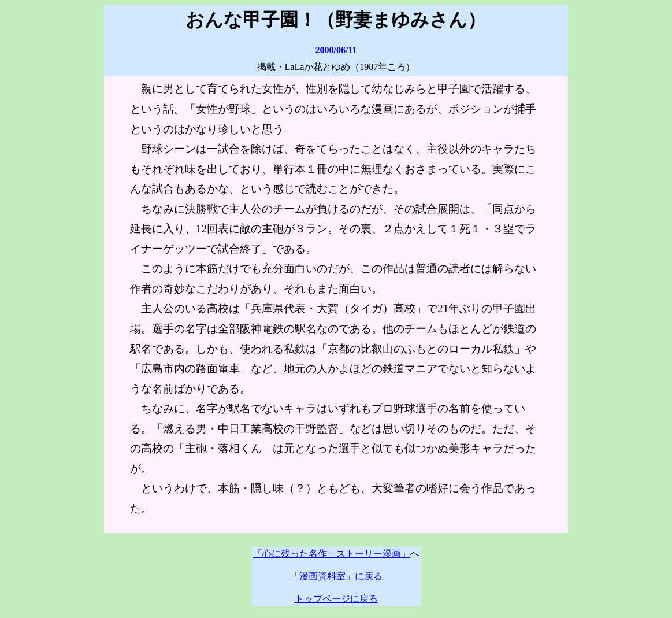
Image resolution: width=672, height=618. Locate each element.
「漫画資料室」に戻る (336, 576)
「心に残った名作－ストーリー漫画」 (332, 554)
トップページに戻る (336, 599)
